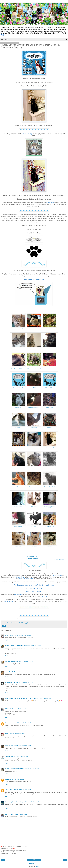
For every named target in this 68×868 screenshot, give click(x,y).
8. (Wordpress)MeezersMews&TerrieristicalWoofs (34, 369)
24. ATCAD (49, 467)
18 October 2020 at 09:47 (30, 672)
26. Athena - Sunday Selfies (34, 487)
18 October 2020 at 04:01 (35, 646)
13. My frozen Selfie (18, 407)
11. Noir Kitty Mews (34, 388)
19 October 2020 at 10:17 (32, 802)
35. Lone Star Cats (34, 546)
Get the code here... (32, 558)
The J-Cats (8, 814)
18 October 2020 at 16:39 (23, 746)
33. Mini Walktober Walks (50, 526)
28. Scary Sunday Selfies (18, 507)
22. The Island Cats (18, 467)
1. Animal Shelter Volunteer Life (18, 328)
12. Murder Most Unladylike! (49, 388)
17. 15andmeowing (34, 427)
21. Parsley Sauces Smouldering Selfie (50, 447)
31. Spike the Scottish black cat (18, 526)
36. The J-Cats (50, 546)
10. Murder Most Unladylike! (18, 388)
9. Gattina (50, 368)
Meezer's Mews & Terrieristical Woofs (16, 646)
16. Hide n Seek (18, 427)
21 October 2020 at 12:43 (19, 814)
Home (34, 860)
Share (4, 626)
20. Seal (34, 447)
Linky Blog (62, 560)
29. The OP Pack (34, 507)
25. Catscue (18, 487)
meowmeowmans (10, 746)
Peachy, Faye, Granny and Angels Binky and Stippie (21, 698)
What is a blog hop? (32, 556)
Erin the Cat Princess (12, 682)
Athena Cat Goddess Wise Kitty (15, 769)
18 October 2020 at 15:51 (19, 709)
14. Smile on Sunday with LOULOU (34, 407)
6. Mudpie (50, 348)
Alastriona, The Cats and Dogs (15, 802)
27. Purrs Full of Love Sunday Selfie (49, 487)
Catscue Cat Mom (10, 723)
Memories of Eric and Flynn (13, 672)
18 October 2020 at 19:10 (17, 779)
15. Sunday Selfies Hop (49, 407)
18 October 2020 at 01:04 (24, 635)
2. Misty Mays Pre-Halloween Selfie (34, 328)
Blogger (37, 866)
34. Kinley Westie (18, 546)
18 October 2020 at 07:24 (29, 661)
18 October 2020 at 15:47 (26, 682)
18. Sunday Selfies (49, 427)
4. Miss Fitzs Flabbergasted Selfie (18, 348)
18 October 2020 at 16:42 (21, 756)
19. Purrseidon (18, 447)
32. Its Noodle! (34, 526)
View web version (34, 863)
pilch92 (7, 779)
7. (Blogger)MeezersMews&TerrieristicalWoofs (18, 368)
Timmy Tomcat (10, 734)
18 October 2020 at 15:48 (44, 698)
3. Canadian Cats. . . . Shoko (49, 328)
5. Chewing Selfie (34, 348)
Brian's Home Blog (11, 635)
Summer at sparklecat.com (13, 661)
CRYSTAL (8, 709)
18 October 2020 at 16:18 (24, 723)
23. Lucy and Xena (34, 467)
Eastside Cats (9, 756)
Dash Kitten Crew (10, 790)
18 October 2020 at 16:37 (22, 734)
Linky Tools (56, 560)
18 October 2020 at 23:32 (23, 790)
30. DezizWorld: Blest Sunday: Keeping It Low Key (49, 507)
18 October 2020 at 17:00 (32, 769)
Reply (7, 640)
